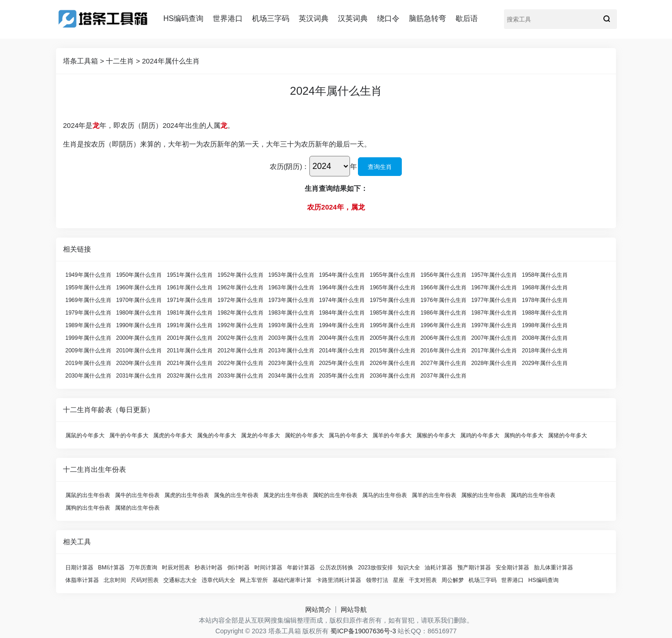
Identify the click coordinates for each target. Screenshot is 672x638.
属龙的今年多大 (260, 435)
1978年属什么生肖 (545, 300)
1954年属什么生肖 (342, 275)
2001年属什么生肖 (190, 338)
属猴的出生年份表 (483, 495)
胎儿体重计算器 (553, 568)
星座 (399, 580)
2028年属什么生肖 (494, 363)
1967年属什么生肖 (494, 287)
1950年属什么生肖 (139, 275)
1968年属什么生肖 (545, 287)
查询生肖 (380, 167)
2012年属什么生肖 (241, 351)
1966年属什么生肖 (444, 287)
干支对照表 (423, 580)
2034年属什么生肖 (291, 376)
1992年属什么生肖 (241, 325)
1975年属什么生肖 (393, 300)
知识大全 (409, 568)
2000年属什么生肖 (139, 338)
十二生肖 (120, 61)
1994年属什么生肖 (342, 325)
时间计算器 (268, 568)
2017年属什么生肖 (494, 351)
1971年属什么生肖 (190, 300)
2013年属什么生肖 (291, 351)
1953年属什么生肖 (291, 275)
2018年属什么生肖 (545, 351)
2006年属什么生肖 (444, 338)
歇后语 (467, 18)
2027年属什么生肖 (444, 363)
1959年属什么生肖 (88, 287)
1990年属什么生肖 (139, 325)
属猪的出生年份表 (137, 508)
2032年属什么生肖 (190, 376)
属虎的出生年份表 (187, 495)
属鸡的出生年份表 (533, 495)
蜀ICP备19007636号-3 (363, 631)
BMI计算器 (111, 568)
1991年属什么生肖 (190, 325)
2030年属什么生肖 (88, 376)
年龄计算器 (301, 568)
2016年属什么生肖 (444, 351)
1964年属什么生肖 (342, 287)
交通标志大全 (180, 580)
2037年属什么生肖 (444, 376)
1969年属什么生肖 (88, 300)
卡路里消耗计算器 (339, 580)
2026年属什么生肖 (393, 363)
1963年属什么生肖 (291, 287)
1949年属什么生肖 (88, 275)
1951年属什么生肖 (190, 275)
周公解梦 (453, 580)
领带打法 (377, 580)
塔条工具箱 (80, 61)
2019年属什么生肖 (88, 363)
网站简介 (318, 610)
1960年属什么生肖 (139, 287)
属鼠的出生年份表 (88, 495)
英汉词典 (314, 18)
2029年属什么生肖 (545, 363)
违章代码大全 (218, 580)
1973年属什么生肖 (291, 300)
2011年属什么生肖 (190, 351)
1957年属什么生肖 (494, 275)
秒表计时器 (209, 568)
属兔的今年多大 (217, 435)
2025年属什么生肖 (342, 363)
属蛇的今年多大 (304, 435)
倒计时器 (238, 568)
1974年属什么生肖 (342, 300)
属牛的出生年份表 (137, 495)
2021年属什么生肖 (190, 363)
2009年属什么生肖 (88, 351)
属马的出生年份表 (385, 495)
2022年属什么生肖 (241, 363)
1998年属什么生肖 (545, 325)
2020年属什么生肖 (139, 363)
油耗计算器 (439, 568)
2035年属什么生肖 (342, 376)
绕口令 (388, 18)
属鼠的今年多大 (85, 435)
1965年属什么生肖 (393, 287)
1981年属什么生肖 (190, 313)
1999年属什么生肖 (88, 338)
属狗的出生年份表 (88, 508)
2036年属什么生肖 (393, 376)
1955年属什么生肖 (393, 275)
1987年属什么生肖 (494, 313)
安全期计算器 (512, 568)
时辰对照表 (176, 568)
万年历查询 (143, 568)
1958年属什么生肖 (545, 275)
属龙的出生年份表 (286, 495)
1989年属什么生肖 (88, 325)
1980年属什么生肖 (139, 313)
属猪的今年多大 (567, 435)
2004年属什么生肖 (342, 338)
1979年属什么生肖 (88, 313)
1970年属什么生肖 (139, 300)
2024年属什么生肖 (171, 61)
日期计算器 (79, 568)
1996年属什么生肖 (444, 325)
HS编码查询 (183, 18)
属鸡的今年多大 (480, 435)
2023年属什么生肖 (291, 363)
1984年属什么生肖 (342, 313)
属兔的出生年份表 (236, 495)
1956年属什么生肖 (444, 275)
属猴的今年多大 (436, 435)
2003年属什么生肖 (291, 338)
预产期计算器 (474, 568)
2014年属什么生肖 (342, 351)
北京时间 (115, 580)
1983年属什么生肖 (291, 313)
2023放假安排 (375, 568)
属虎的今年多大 (173, 435)
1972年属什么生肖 (241, 300)
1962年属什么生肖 (241, 287)
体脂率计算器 (82, 580)
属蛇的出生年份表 (335, 495)
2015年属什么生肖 (393, 351)
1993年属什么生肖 (291, 325)
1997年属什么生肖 (494, 325)
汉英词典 (353, 18)
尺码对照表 (145, 580)
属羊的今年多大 (392, 435)
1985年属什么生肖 (393, 313)
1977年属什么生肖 (494, 300)
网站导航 (354, 610)
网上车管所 (254, 580)
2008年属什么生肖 (545, 338)
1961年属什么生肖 (190, 287)
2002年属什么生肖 (241, 338)
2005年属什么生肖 (393, 338)
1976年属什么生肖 (444, 300)
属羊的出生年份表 (434, 495)
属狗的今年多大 (524, 435)
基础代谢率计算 (292, 580)
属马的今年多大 (348, 435)
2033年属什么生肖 (241, 376)
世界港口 (228, 18)
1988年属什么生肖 (545, 313)
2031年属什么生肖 (139, 376)
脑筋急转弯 (427, 18)
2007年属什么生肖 (494, 338)
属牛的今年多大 (129, 435)
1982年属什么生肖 (241, 313)
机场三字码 (271, 18)
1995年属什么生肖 (393, 325)
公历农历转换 (336, 568)
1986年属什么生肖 (444, 313)
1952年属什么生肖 (241, 275)
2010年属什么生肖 (139, 351)
